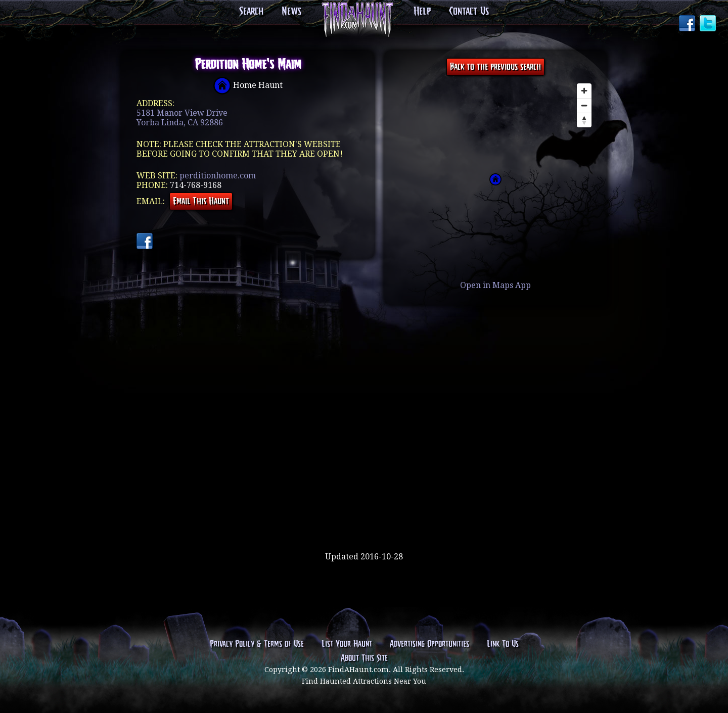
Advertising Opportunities (429, 644)
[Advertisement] (364, 519)
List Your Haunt (347, 644)
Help (422, 12)
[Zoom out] (584, 105)
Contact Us (469, 12)
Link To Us (503, 644)
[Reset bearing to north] (584, 120)
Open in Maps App (495, 285)
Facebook (688, 24)
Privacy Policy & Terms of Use (257, 644)
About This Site (364, 658)
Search (251, 12)
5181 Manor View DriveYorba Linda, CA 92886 (182, 118)
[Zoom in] (584, 91)
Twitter (709, 24)
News (291, 12)
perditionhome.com (218, 176)
